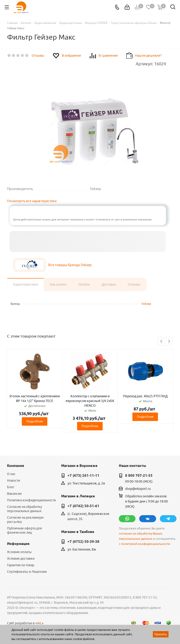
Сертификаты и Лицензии (27, 572)
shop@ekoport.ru (138, 489)
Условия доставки (21, 558)
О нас (11, 474)
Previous (162, 341)
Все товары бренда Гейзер (70, 265)
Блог (11, 487)
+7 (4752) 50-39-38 (83, 542)
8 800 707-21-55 (139, 476)
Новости (13, 480)
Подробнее (35, 421)
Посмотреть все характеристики (32, 201)
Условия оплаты (19, 552)
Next (169, 341)
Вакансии (14, 494)
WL (39, 623)
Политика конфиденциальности (31, 500)
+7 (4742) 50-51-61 (83, 506)
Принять (161, 634)
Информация (18, 544)
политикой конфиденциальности (146, 544)
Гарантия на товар (21, 565)
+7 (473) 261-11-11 (83, 476)
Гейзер (146, 304)
